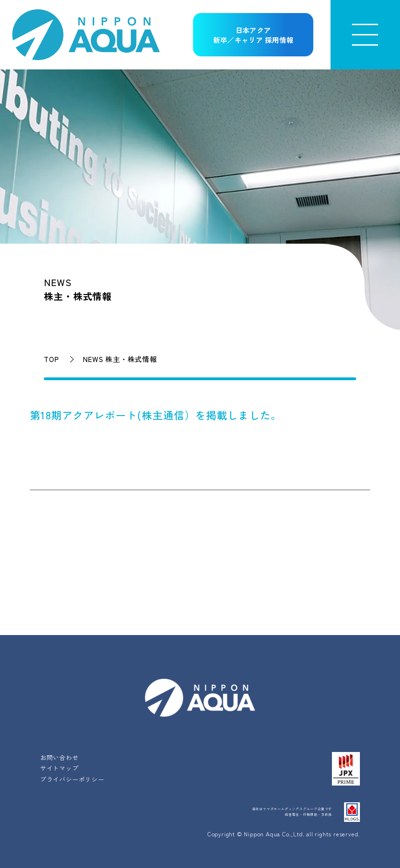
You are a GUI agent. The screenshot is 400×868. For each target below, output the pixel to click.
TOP (51, 359)
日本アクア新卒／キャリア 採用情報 (253, 35)
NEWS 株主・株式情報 (120, 359)
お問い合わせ (59, 757)
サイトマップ (59, 768)
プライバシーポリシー (72, 779)
